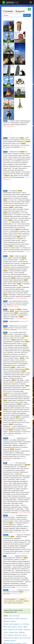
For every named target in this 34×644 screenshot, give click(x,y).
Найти (27, 15)
